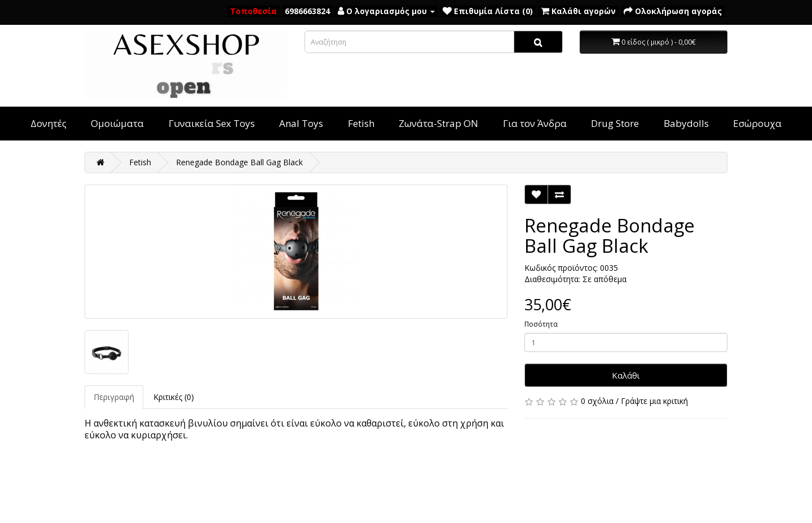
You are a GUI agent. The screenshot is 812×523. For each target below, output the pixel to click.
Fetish (361, 123)
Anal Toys (301, 123)
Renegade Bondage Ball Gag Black (239, 162)
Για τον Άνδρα (535, 123)
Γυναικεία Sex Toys (212, 123)
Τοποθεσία (253, 11)
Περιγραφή (114, 397)
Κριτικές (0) (174, 397)
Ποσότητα (541, 324)
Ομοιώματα (117, 123)
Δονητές (48, 123)
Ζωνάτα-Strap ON (438, 123)
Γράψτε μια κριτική (654, 401)
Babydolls (686, 123)
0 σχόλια (597, 401)
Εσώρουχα (757, 123)
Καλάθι (626, 375)
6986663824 (307, 11)
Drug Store (615, 123)
